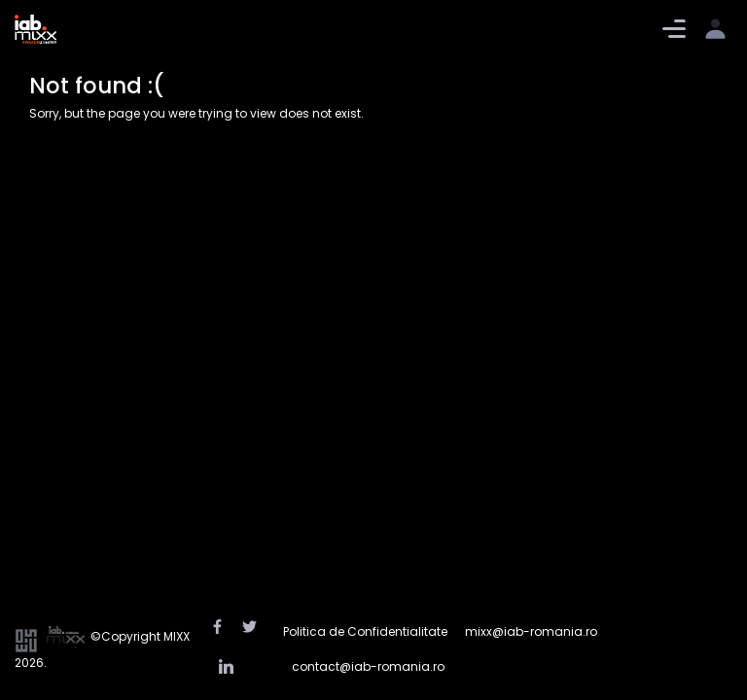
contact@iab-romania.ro (368, 666)
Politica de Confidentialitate (365, 631)
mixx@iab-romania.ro (531, 631)
